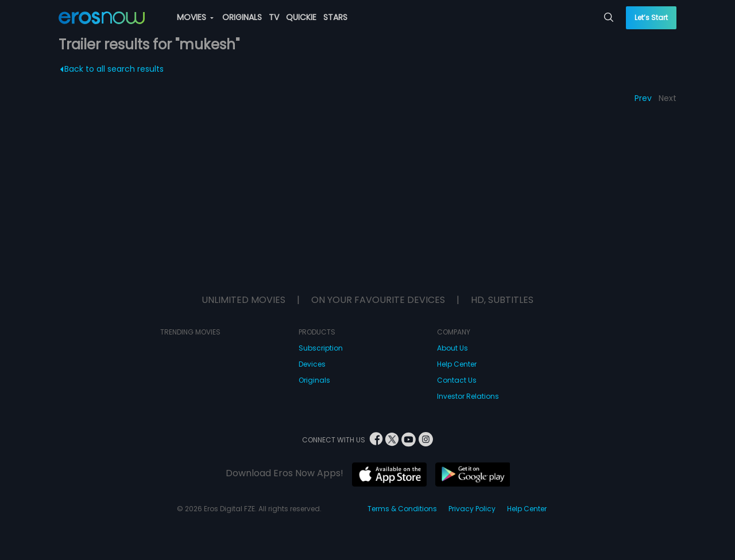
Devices (312, 364)
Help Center (457, 364)
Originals (314, 380)
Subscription (321, 348)
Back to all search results (112, 69)
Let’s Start (651, 17)
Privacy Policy (472, 509)
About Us (452, 348)
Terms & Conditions (402, 509)
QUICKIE (301, 17)
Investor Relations (468, 396)
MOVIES (195, 17)
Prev (643, 98)
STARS (335, 17)
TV (274, 17)
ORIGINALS (242, 17)
